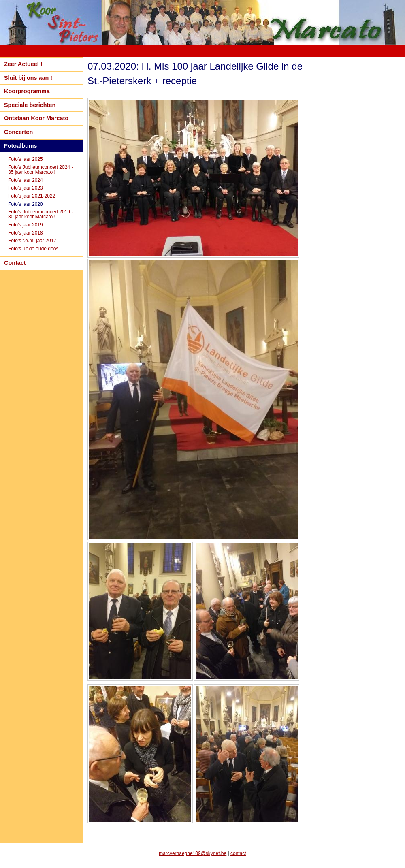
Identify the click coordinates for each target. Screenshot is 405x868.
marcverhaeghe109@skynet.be (193, 853)
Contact (15, 263)
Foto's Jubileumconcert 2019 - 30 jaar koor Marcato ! (40, 214)
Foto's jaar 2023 (26, 188)
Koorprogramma (27, 91)
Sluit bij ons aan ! (28, 78)
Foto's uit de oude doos (33, 249)
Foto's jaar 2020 (26, 204)
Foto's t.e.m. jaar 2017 (32, 241)
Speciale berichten (30, 105)
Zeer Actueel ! (23, 64)
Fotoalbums (21, 146)
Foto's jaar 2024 (26, 180)
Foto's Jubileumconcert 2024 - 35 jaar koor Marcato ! (40, 170)
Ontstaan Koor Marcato (36, 118)
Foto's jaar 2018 (26, 233)
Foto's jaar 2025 (26, 159)
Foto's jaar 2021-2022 (32, 196)
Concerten (18, 132)
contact (238, 853)
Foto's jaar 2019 (26, 225)
